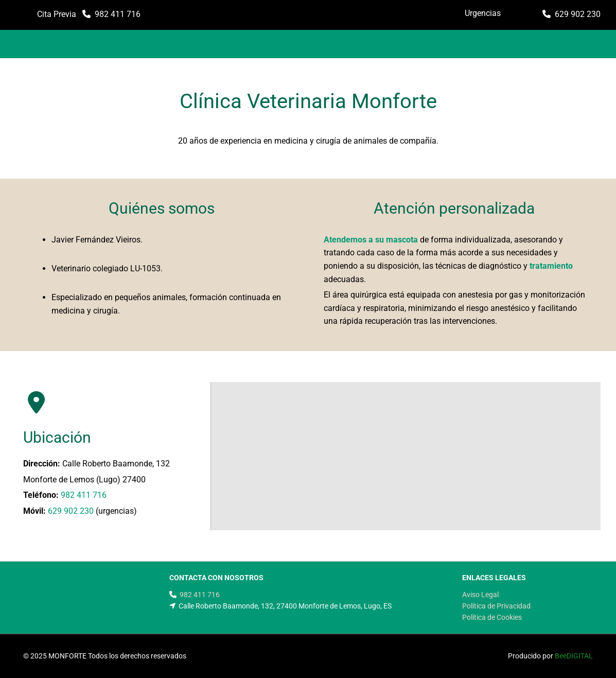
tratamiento (551, 266)
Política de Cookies (492, 617)
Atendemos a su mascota (371, 240)
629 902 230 (578, 14)
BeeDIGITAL (574, 656)
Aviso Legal (480, 595)
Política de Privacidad (496, 606)
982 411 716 (118, 14)
